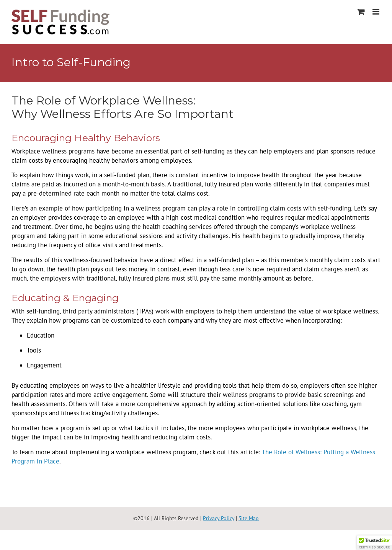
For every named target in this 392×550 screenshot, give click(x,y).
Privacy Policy (219, 518)
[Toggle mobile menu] (376, 12)
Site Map (249, 518)
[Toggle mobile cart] (361, 12)
